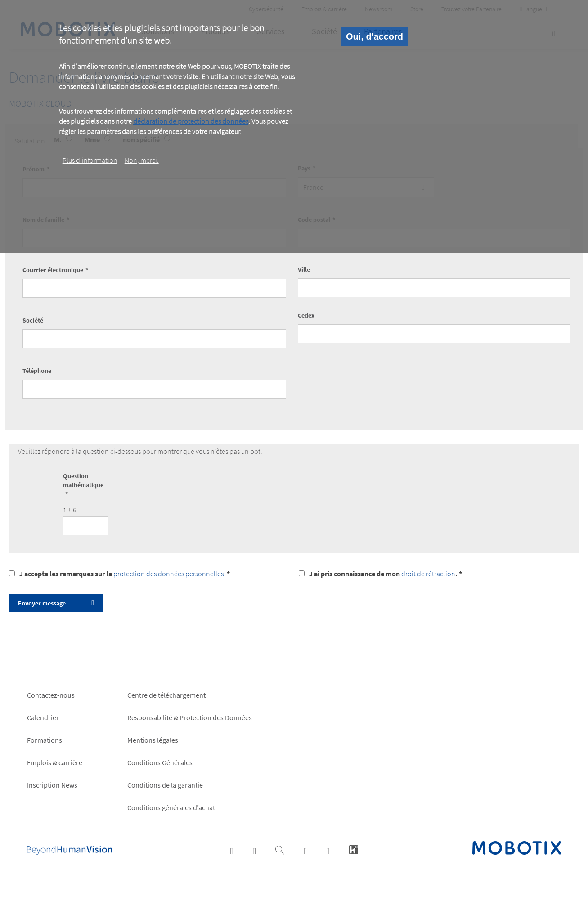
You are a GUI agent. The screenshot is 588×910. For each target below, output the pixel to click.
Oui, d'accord (375, 36)
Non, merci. (142, 160)
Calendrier (43, 717)
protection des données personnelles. (169, 574)
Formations (45, 740)
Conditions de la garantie (165, 785)
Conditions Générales (160, 762)
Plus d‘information (90, 160)
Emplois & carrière (55, 762)
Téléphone (37, 371)
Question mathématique (83, 480)
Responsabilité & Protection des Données (190, 717)
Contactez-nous (51, 695)
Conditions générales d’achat (171, 807)
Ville (304, 269)
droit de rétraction (428, 574)
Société (33, 320)
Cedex (306, 315)
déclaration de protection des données (191, 121)
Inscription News (52, 785)
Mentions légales (153, 740)
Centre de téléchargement (166, 695)
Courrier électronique (53, 270)
